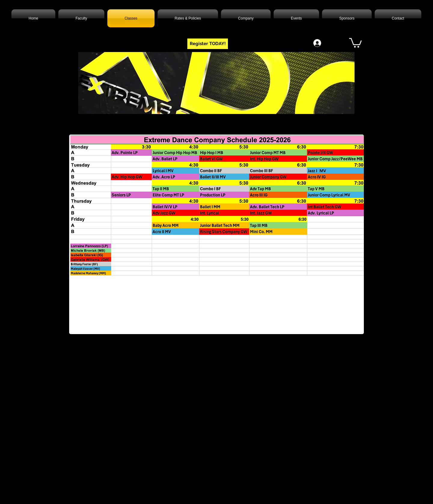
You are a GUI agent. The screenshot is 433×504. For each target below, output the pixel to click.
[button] (355, 42)
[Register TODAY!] (208, 44)
